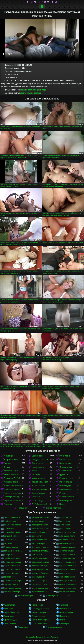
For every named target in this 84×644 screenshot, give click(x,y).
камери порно (10, 555)
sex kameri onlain (67, 540)
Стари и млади (66, 467)
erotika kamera (10, 521)
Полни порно (65, 609)
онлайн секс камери (13, 562)
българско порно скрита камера (68, 547)
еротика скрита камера (41, 551)
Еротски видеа (10, 620)
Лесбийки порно (11, 482)
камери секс (37, 555)
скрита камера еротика (31, 93)
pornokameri (37, 536)
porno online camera (12, 532)
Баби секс (64, 605)
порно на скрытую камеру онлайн (41, 566)
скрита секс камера (12, 588)
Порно (62, 504)
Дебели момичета (12, 474)
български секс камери (41, 547)
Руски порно (65, 456)
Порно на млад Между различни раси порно (13, 493)
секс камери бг (38, 577)
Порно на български (40, 620)
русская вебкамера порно (41, 573)
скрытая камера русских (13, 592)
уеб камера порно (67, 592)
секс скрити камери (68, 581)
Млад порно (9, 456)
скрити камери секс (68, 588)
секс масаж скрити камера (68, 577)
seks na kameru (11, 540)
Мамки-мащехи (66, 478)
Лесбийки (36, 474)
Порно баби (64, 616)
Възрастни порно (11, 460)
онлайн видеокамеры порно (13, 558)
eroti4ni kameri (65, 517)
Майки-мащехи (66, 482)
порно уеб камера (67, 569)
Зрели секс (9, 616)
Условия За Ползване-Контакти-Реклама (42, 637)
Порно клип (23, 627)
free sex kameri (38, 521)
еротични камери (67, 551)
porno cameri (65, 525)
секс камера (65, 573)
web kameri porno (67, 543)
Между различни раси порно (34, 90)
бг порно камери (11, 547)
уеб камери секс (53, 595)
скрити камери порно (41, 588)
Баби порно (64, 624)
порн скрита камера (40, 562)
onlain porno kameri (40, 525)
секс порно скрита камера (41, 581)
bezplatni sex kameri (12, 517)
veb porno (8, 543)
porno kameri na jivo (40, 529)
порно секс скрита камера (13, 569)
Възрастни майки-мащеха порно (68, 497)
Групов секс (64, 474)
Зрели (34, 471)
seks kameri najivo (67, 536)
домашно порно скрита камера (13, 551)
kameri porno (65, 521)
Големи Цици (65, 486)
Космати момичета (40, 482)
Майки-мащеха (38, 478)
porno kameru (65, 529)
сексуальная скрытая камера (41, 584)
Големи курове (24, 508)
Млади (62, 493)
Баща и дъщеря (39, 493)
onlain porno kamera (12, 525)
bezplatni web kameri (41, 517)
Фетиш (7, 467)
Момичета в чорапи (12, 486)
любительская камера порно (68, 555)
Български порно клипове (41, 612)
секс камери (9, 577)
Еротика (8, 463)
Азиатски (8, 504)
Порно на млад (66, 463)
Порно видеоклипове (41, 624)
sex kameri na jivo (39, 540)
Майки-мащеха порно (13, 489)
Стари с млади (66, 471)
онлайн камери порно (41, 558)
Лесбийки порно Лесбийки (41, 504)
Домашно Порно (11, 471)
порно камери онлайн (13, 566)
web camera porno (39, 543)
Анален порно (65, 489)
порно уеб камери (12, 573)
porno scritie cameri (40, 532)
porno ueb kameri (11, 536)
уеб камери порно (26, 595)
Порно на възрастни (13, 501)
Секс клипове (10, 624)
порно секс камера (67, 566)
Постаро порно (38, 616)
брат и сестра (38, 463)
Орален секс (37, 456)
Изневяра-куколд (11, 497)
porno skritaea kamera (68, 532)
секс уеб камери (11, 584)
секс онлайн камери (13, 581)
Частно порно (65, 460)
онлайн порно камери (68, 558)
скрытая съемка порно (41, 592)
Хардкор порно (38, 486)
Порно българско (11, 612)
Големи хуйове (66, 501)
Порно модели (38, 467)
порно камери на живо (68, 562)
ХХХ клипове (10, 605)
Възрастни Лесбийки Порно (13, 478)
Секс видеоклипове (40, 609)
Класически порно (40, 489)
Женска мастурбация (55, 508)
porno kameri (9, 529)
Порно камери (42, 2)
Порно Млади (38, 501)
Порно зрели (37, 605)
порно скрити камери (41, 569)
